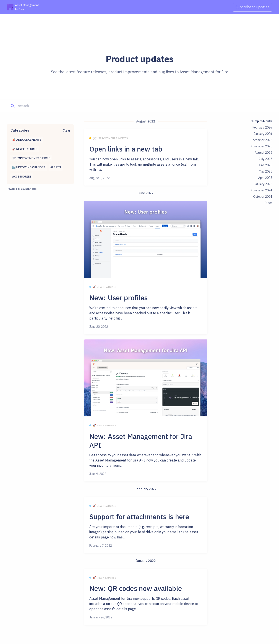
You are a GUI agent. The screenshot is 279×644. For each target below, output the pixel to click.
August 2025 (263, 153)
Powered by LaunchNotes (22, 189)
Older (268, 203)
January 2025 (263, 184)
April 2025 (265, 178)
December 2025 (261, 140)
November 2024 (261, 190)
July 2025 (266, 159)
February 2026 (262, 127)
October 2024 (263, 197)
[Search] (39, 106)
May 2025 (265, 171)
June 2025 (265, 165)
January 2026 (263, 134)
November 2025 (261, 146)
